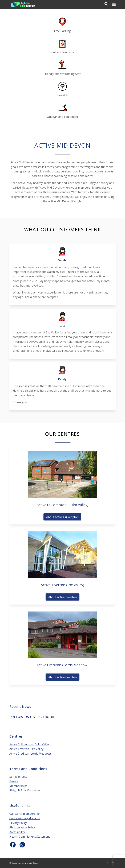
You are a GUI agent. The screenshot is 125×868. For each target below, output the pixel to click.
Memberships (18, 786)
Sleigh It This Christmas (25, 790)
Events (14, 781)
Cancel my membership (25, 814)
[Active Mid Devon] (52, 4)
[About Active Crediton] (62, 677)
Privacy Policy (18, 823)
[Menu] (114, 4)
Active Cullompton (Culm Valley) (30, 744)
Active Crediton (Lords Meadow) (30, 754)
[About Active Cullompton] (62, 517)
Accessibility (17, 832)
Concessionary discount (25, 818)
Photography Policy (22, 827)
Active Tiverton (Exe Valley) (27, 749)
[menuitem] (104, 4)
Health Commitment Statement (30, 837)
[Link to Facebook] (108, 862)
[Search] (104, 4)
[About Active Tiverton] (62, 597)
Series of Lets (18, 777)
